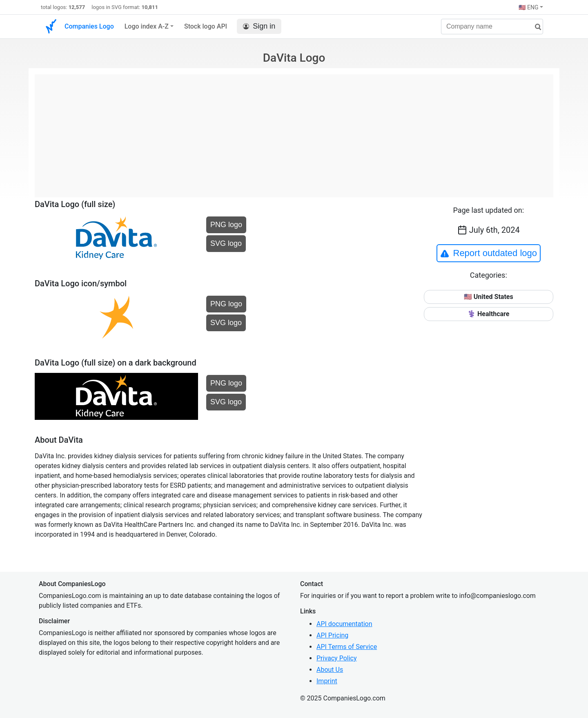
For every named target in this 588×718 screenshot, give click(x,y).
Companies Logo (89, 26)
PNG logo (226, 225)
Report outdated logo (489, 253)
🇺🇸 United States (489, 297)
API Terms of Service (347, 647)
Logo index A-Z (147, 26)
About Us (330, 670)
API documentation (344, 624)
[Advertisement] (294, 132)
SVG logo (226, 243)
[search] (535, 27)
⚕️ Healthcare (488, 314)
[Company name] (492, 27)
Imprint (327, 681)
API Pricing (332, 635)
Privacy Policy (337, 658)
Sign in (259, 26)
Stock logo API (206, 26)
